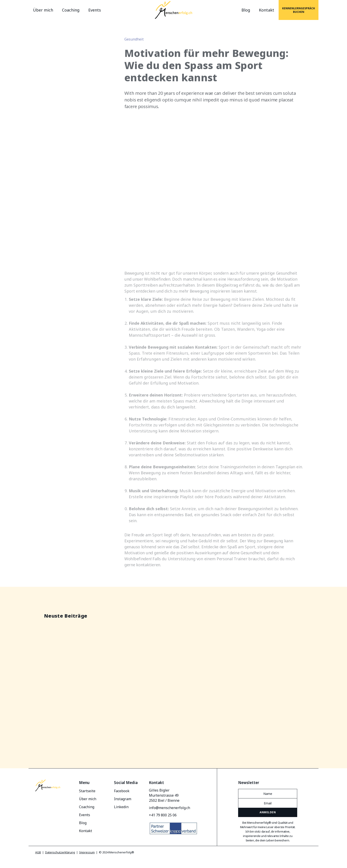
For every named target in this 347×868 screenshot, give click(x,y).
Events (95, 10)
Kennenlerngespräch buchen (299, 10)
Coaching (71, 10)
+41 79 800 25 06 (163, 815)
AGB (38, 852)
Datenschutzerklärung (60, 852)
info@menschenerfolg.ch (170, 808)
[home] (174, 10)
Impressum (87, 852)
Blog (246, 10)
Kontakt (267, 10)
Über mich (43, 10)
